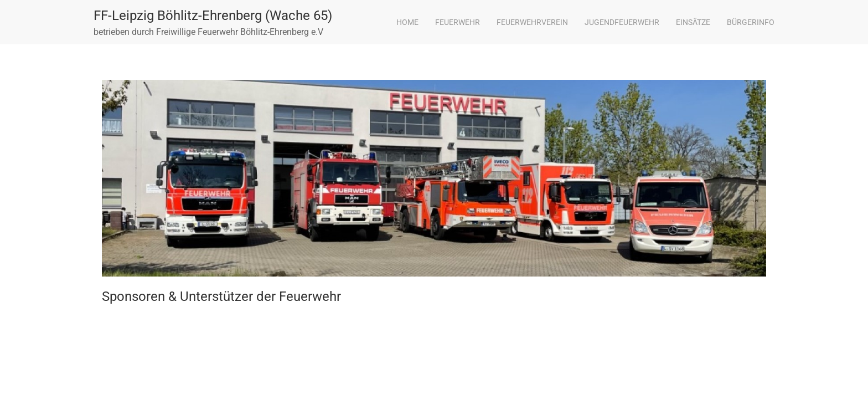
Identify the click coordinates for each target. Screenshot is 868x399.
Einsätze (693, 22)
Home (407, 22)
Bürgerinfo (751, 22)
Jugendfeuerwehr (622, 22)
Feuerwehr (458, 22)
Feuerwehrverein (532, 22)
